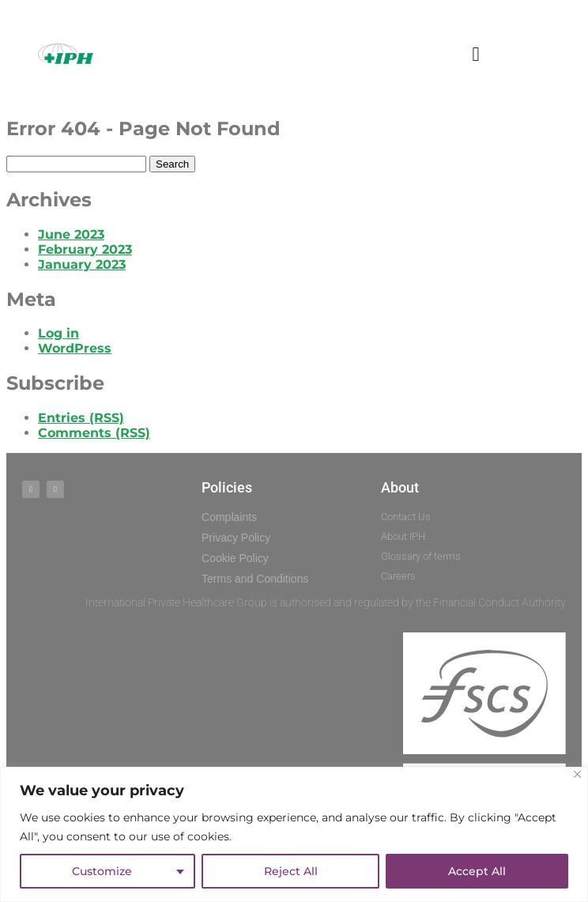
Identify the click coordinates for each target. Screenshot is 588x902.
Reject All (291, 871)
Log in (58, 333)
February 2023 (85, 249)
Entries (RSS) (81, 418)
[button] (476, 54)
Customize (102, 871)
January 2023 (82, 264)
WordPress (75, 348)
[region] (294, 834)
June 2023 (71, 234)
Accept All (477, 871)
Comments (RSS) (94, 433)
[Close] (577, 774)
